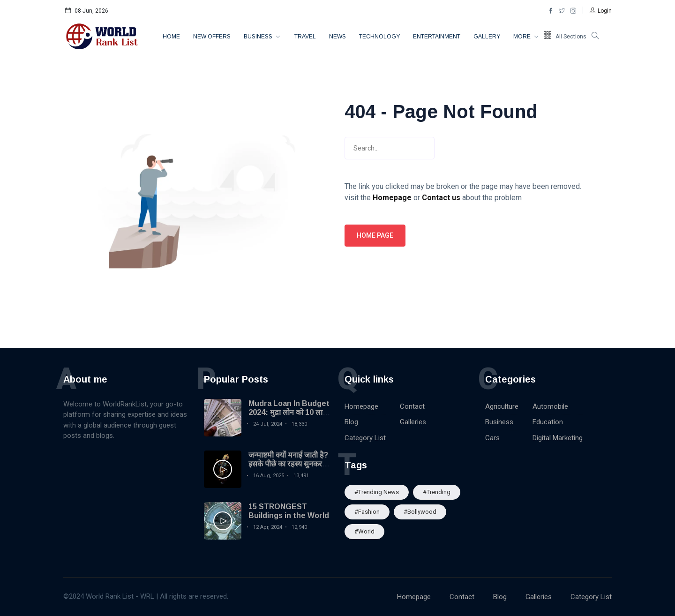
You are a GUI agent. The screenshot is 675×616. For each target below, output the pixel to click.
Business (259, 37)
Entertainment (437, 37)
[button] (601, 11)
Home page (375, 235)
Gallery (487, 37)
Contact (412, 406)
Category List (365, 438)
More (523, 37)
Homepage (361, 406)
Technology (379, 37)
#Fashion (367, 512)
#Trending (437, 492)
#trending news (377, 492)
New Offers (212, 37)
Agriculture (502, 406)
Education (548, 422)
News (337, 37)
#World (364, 531)
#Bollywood (420, 512)
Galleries (413, 422)
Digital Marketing (558, 438)
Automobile (550, 406)
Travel (305, 37)
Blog (351, 422)
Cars (492, 438)
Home (171, 37)
